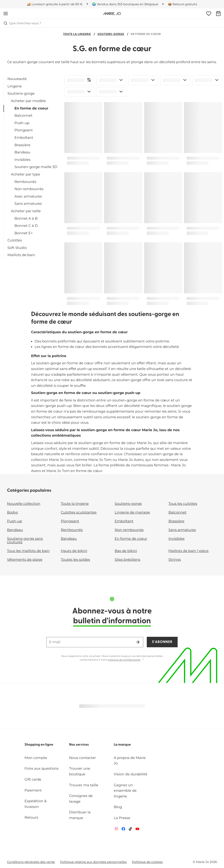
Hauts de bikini (74, 551)
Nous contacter (83, 758)
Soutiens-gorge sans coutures (25, 541)
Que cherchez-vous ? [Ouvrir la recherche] (22, 23)
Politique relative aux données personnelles (93, 862)
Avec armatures (28, 197)
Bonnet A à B (26, 219)
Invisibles (22, 160)
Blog (118, 807)
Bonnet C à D (26, 226)
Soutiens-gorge (111, 34)
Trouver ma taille (84, 785)
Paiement (33, 791)
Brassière (22, 145)
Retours (31, 818)
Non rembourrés (29, 189)
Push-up (22, 123)
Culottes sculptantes (79, 513)
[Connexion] (209, 14)
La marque (122, 745)
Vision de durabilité (130, 774)
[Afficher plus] (143, 660)
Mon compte (36, 758)
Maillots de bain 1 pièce (189, 551)
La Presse (122, 818)
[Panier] (218, 14)
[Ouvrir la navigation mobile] (6, 14)
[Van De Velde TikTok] (130, 830)
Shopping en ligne (39, 745)
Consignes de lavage (81, 799)
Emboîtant (24, 138)
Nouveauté (17, 79)
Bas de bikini (126, 551)
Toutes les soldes (75, 560)
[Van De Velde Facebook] (123, 830)
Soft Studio (17, 248)
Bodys (12, 513)
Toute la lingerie (77, 34)
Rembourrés (25, 182)
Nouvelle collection (24, 504)
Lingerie (15, 86)
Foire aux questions (42, 769)
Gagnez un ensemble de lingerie (125, 791)
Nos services (79, 745)
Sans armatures (28, 204)
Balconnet (24, 116)
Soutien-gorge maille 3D (36, 167)
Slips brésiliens (127, 560)
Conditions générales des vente (31, 862)
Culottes (15, 240)
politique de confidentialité (124, 660)
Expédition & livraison (36, 804)
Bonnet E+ (24, 233)
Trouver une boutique (80, 772)
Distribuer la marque (80, 815)
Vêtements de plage (25, 560)
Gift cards (33, 780)
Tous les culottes (183, 504)
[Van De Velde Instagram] (116, 830)
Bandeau (22, 152)
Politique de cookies (147, 862)
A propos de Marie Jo (130, 761)
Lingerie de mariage (132, 513)
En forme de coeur (31, 108)
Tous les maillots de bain (28, 551)
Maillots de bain (21, 255)
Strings (175, 560)
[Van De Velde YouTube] (137, 830)
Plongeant (24, 130)
